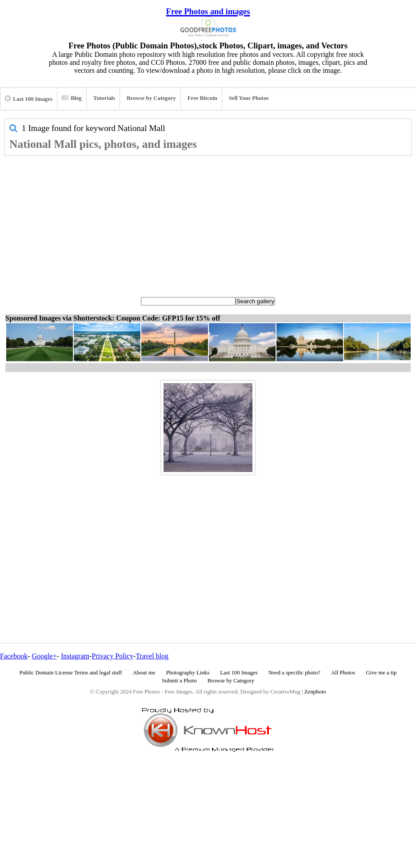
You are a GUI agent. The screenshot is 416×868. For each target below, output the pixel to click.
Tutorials (104, 98)
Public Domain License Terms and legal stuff (71, 673)
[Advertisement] (208, 222)
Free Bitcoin (202, 98)
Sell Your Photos (249, 98)
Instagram (75, 656)
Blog (72, 98)
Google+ (44, 656)
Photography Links (188, 673)
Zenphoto (315, 692)
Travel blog (152, 656)
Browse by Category (151, 98)
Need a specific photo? (294, 673)
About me (144, 673)
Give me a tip (381, 673)
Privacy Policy (112, 656)
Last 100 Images (29, 99)
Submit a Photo (179, 681)
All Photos (343, 673)
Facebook (14, 656)
